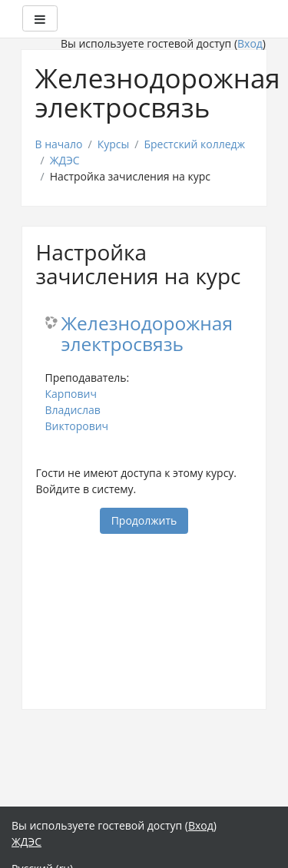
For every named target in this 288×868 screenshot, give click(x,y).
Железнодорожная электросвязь (147, 334)
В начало (59, 144)
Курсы (114, 144)
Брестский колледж (194, 144)
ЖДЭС (65, 160)
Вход (250, 43)
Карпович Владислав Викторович (77, 410)
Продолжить (144, 520)
